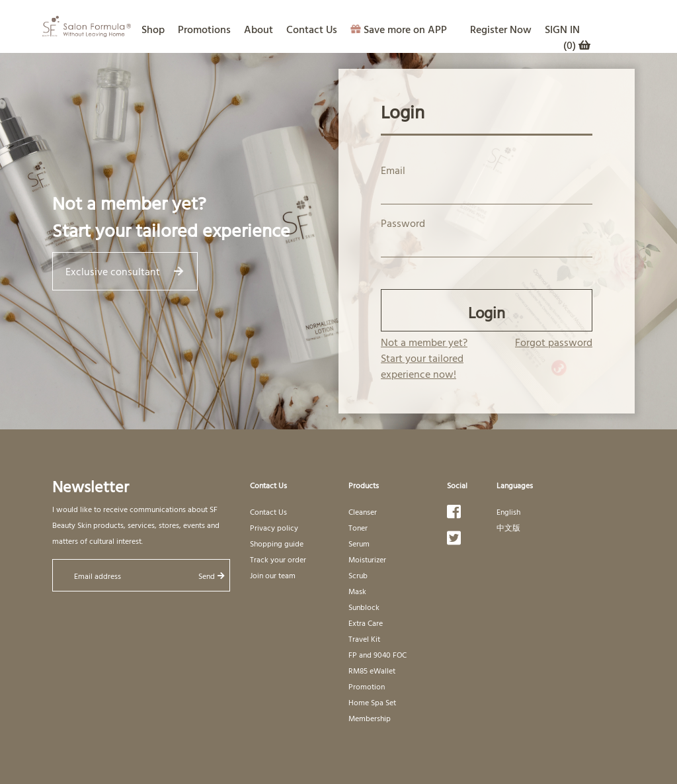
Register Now (501, 29)
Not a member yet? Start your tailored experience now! (424, 358)
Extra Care (366, 623)
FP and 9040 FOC (378, 654)
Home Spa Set (372, 702)
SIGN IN (562, 29)
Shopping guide (277, 543)
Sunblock (364, 607)
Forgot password (554, 342)
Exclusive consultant (124, 271)
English (508, 511)
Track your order (278, 559)
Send (212, 576)
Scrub (358, 575)
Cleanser (363, 511)
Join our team (273, 575)
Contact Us (312, 29)
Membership (370, 718)
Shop (153, 29)
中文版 (508, 527)
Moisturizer (367, 559)
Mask (357, 591)
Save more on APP (399, 29)
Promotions (204, 29)
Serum (359, 543)
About (259, 29)
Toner (358, 527)
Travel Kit (364, 638)
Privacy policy (274, 527)
